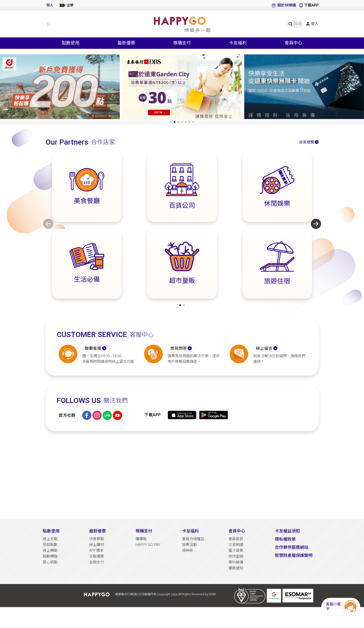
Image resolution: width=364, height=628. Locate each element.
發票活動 (189, 545)
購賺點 (141, 539)
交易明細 (236, 545)
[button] (171, 122)
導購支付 (144, 531)
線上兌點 (50, 539)
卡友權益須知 (287, 531)
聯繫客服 (93, 348)
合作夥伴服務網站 (292, 547)
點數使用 (51, 531)
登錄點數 (50, 545)
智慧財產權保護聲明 (294, 555)
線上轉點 (50, 550)
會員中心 (237, 531)
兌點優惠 (97, 556)
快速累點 (97, 539)
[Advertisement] (182, 475)
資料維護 (236, 562)
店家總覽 (307, 142)
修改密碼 (236, 556)
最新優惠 (97, 531)
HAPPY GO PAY (148, 545)
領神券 (188, 550)
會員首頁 (236, 539)
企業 (70, 5)
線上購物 (97, 545)
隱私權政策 (285, 539)
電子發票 (236, 550)
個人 (50, 5)
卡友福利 (190, 531)
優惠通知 (236, 568)
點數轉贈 (50, 556)
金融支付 (97, 562)
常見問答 (179, 348)
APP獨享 (96, 550)
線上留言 (264, 348)
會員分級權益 (193, 539)
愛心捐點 (50, 562)
